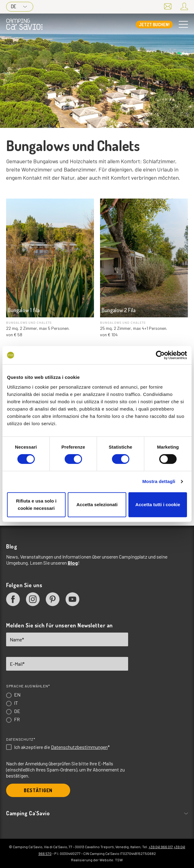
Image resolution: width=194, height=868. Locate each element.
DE (19, 6)
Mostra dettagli (159, 481)
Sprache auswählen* (28, 686)
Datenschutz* (21, 739)
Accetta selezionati (97, 505)
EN (17, 695)
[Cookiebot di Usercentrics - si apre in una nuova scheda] (160, 355)
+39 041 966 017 (161, 847)
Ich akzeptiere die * (62, 747)
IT (16, 703)
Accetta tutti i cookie (158, 505)
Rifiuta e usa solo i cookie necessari (36, 505)
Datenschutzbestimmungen (79, 747)
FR (17, 719)
